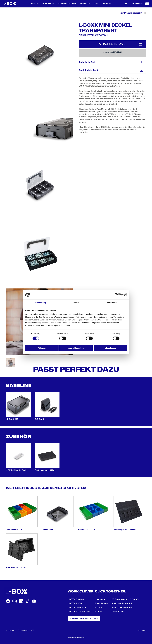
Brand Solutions (67, 4)
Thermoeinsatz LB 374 (16, 567)
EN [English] (125, 4)
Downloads (100, 599)
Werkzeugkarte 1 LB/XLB (125, 530)
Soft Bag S (39, 419)
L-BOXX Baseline (76, 599)
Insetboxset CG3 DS (87, 530)
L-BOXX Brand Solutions (79, 611)
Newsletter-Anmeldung (84, 619)
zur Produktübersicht (133, 13)
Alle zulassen (110, 348)
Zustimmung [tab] (40, 303)
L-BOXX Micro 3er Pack (16, 470)
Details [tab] (76, 303)
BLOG (97, 4)
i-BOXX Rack (48, 530)
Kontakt (98, 611)
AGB (33, 630)
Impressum (11, 630)
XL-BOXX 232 (12, 419)
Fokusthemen (101, 603)
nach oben (142, 630)
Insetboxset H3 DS (14, 530)
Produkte (48, 4)
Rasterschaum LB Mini (45, 470)
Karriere (98, 607)
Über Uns (85, 4)
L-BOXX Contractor (77, 607)
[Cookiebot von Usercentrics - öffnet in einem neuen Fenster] (116, 295)
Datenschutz (23, 630)
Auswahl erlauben (76, 348)
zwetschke (81, 638)
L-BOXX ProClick (76, 603)
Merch (107, 4)
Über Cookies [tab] (112, 303)
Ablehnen (42, 348)
